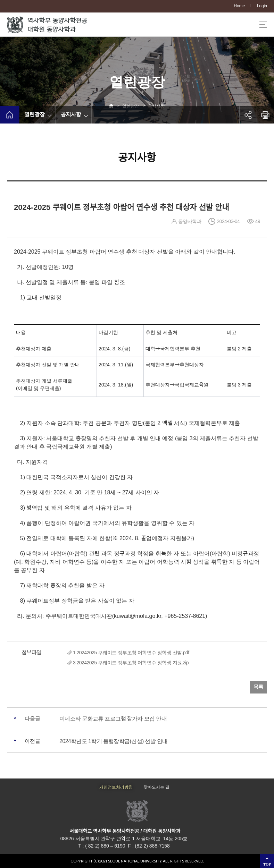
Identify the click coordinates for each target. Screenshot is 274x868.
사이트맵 (263, 25)
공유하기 (248, 115)
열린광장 (35, 115)
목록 (258, 687)
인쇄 (265, 115)
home (10, 115)
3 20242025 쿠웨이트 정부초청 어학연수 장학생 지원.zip (131, 663)
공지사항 (71, 115)
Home (239, 6)
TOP (267, 864)
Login (262, 6)
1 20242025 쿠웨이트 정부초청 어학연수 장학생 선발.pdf (131, 653)
